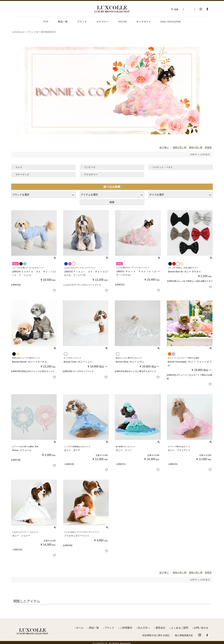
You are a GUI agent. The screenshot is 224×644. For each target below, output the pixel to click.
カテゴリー (103, 22)
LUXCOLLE (18, 32)
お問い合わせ (201, 626)
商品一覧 (94, 626)
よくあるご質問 (180, 626)
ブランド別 (34, 32)
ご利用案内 (126, 626)
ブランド (82, 22)
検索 (112, 202)
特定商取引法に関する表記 (153, 633)
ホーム (80, 626)
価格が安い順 (175, 147)
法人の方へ (144, 626)
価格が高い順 (193, 147)
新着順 (207, 147)
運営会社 (160, 626)
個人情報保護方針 (183, 633)
